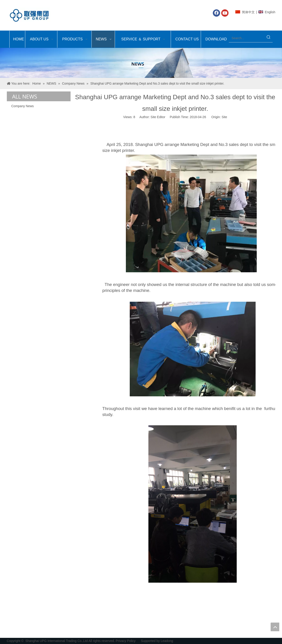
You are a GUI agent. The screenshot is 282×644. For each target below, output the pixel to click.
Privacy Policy (126, 641)
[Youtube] (225, 13)
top (275, 627)
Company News (23, 106)
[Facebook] (216, 13)
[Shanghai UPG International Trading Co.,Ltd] (141, 63)
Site (224, 117)
